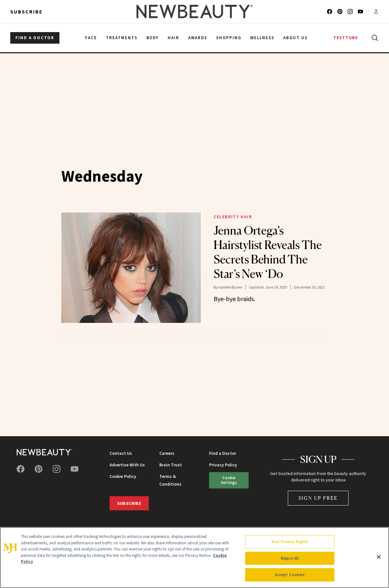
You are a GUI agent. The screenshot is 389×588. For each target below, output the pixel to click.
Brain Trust (171, 465)
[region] (194, 558)
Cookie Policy (123, 476)
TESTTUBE (346, 38)
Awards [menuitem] (198, 38)
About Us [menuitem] (296, 38)
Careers (167, 453)
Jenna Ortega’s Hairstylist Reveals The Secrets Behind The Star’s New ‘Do (268, 252)
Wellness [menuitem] (262, 38)
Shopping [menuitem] (229, 38)
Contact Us (121, 453)
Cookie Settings (229, 480)
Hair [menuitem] (173, 38)
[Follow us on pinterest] (340, 12)
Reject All (290, 558)
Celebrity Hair (233, 217)
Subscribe (27, 12)
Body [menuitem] (153, 38)
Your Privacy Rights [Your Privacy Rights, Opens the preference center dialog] (290, 542)
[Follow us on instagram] (350, 12)
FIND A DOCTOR (35, 38)
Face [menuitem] (91, 38)
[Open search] (374, 38)
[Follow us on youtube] (360, 12)
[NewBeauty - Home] (194, 12)
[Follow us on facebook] (330, 12)
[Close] (379, 557)
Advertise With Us (127, 465)
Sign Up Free (318, 498)
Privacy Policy (223, 465)
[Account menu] (376, 12)
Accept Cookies (290, 575)
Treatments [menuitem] (122, 38)
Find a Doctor (223, 453)
